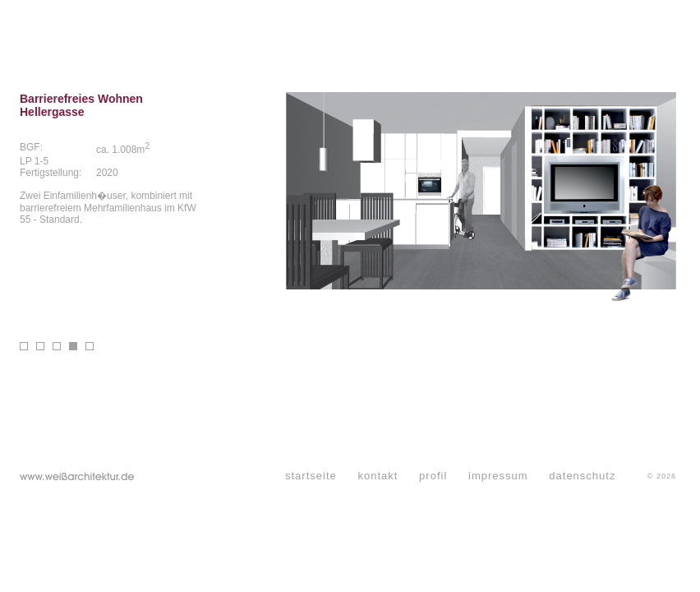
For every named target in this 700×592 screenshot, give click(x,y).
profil (433, 476)
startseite (311, 476)
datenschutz (582, 476)
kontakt (378, 476)
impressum (498, 476)
